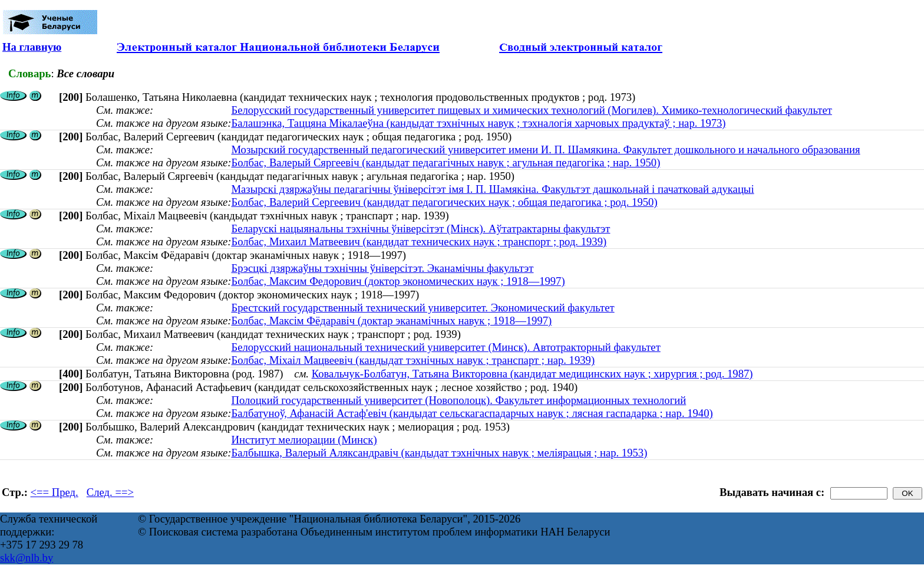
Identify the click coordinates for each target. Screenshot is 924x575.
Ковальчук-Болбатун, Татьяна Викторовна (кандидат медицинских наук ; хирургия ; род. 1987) (532, 374)
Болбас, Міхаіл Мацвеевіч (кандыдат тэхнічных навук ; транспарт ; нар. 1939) (413, 360)
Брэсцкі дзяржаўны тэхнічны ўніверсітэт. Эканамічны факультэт (382, 268)
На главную (32, 47)
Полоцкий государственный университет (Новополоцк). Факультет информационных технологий (458, 400)
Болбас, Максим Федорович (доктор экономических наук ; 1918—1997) (398, 281)
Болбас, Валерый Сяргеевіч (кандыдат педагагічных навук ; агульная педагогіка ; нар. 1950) (445, 162)
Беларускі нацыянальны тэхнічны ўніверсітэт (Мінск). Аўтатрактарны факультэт (420, 229)
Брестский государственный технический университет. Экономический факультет (423, 308)
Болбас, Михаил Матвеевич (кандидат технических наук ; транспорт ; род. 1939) (419, 241)
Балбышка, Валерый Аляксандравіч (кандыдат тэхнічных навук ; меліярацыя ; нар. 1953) (439, 453)
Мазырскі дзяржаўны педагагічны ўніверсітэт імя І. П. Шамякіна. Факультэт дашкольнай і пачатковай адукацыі (492, 189)
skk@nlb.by (27, 558)
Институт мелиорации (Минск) (304, 440)
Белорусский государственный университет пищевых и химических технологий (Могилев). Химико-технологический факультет (531, 110)
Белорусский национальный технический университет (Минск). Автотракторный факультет (445, 347)
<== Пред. (55, 492)
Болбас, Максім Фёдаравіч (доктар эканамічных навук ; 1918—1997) (391, 321)
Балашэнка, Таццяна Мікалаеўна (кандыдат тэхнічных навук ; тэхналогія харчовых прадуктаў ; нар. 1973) (478, 123)
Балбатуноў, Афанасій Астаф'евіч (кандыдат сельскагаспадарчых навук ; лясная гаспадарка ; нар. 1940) (472, 413)
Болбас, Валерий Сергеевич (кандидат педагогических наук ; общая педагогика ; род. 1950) (444, 202)
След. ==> (110, 492)
